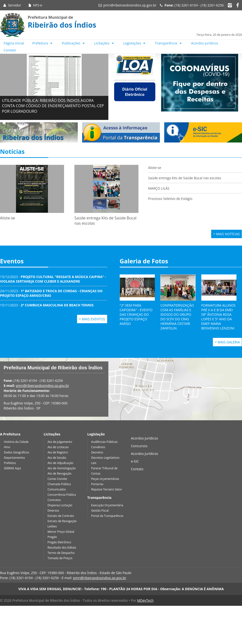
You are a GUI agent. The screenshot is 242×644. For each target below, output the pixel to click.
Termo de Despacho (61, 553)
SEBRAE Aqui (12, 468)
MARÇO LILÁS (159, 188)
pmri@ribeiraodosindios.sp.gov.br (130, 5)
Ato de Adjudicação (60, 463)
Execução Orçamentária (107, 505)
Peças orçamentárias (105, 479)
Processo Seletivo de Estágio (170, 199)
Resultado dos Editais (62, 548)
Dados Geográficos (16, 452)
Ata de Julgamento (60, 442)
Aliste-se (155, 168)
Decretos (97, 452)
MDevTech (145, 600)
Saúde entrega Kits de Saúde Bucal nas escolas (185, 178)
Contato (10, 50)
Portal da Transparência (107, 516)
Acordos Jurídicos (205, 43)
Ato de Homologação (62, 468)
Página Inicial (14, 43)
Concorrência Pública (62, 495)
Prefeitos (10, 463)
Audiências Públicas (105, 442)
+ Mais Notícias (226, 234)
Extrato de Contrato (61, 516)
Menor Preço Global (61, 532)
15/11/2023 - (47, 305)
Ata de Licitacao (58, 447)
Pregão (52, 537)
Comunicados (57, 489)
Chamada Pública (59, 484)
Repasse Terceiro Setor (107, 489)
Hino (7, 447)
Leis (94, 463)
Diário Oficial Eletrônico (135, 92)
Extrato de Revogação (62, 521)
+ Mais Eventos (92, 319)
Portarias (97, 484)
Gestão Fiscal (100, 511)
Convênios (98, 447)
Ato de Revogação (59, 474)
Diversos (53, 511)
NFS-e (35, 5)
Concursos (139, 446)
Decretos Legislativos (105, 458)
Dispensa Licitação (60, 505)
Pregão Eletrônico (59, 542)
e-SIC (135, 461)
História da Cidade (16, 442)
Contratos (54, 500)
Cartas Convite (57, 479)
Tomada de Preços (60, 558)
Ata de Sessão (57, 458)
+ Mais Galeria (227, 342)
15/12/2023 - (53, 279)
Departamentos (14, 458)
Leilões (52, 526)
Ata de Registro (58, 452)
